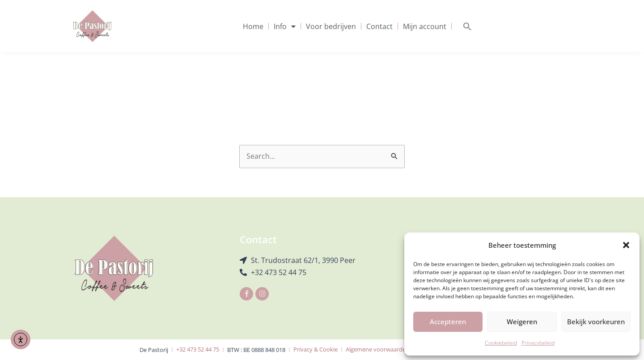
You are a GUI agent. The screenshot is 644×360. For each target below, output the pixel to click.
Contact (379, 26)
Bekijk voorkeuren (596, 322)
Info (285, 26)
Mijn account (425, 26)
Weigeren (522, 322)
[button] (626, 245)
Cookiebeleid (501, 343)
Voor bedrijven (331, 26)
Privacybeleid (538, 343)
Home (253, 26)
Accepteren (448, 322)
